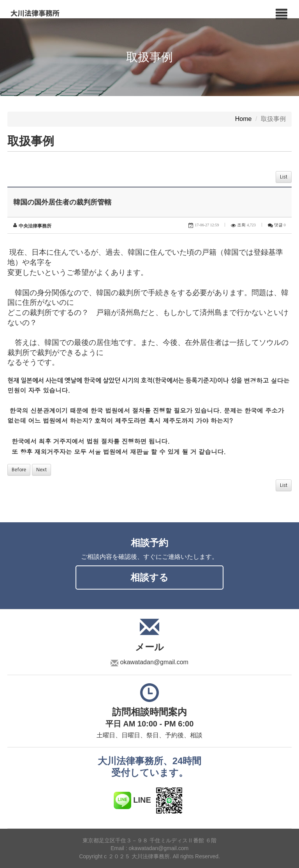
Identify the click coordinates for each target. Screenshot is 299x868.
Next (41, 470)
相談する (149, 577)
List (284, 177)
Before (19, 470)
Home (244, 119)
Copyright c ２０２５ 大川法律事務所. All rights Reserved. (149, 856)
